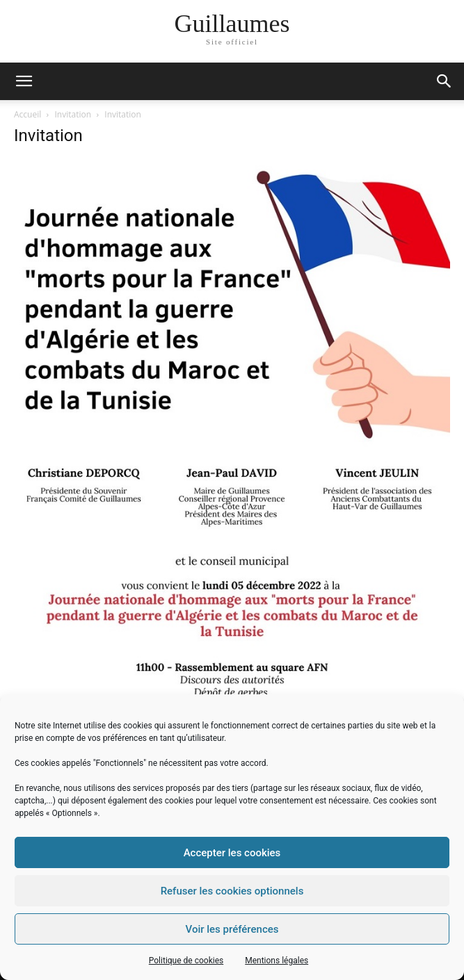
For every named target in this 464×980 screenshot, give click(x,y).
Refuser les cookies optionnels (232, 891)
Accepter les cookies (232, 853)
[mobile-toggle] (24, 81)
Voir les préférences (232, 929)
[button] (445, 81)
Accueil (27, 114)
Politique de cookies (186, 961)
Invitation (73, 114)
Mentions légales (277, 961)
